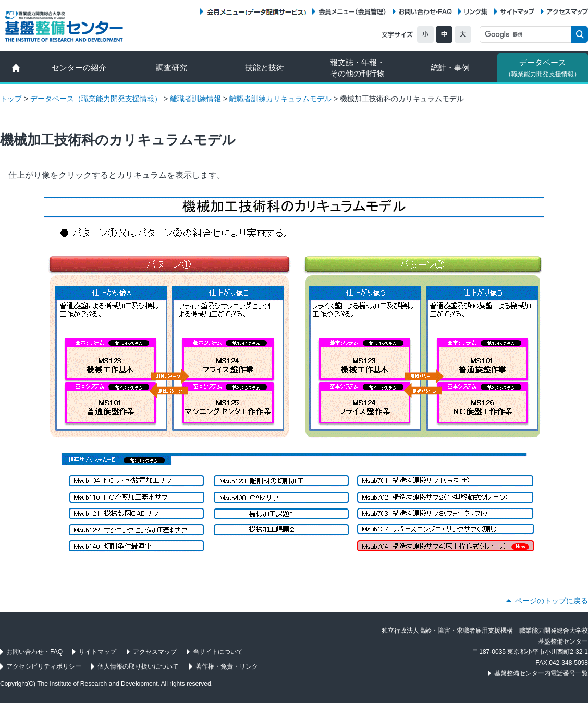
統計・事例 (450, 68)
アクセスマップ (567, 12)
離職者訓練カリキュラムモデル (280, 99)
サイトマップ (517, 12)
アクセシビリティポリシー (44, 666)
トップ (11, 99)
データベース (543, 68)
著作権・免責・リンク (227, 666)
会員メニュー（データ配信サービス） (256, 12)
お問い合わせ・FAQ (425, 12)
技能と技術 (265, 68)
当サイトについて (218, 652)
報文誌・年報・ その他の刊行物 (357, 68)
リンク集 (476, 12)
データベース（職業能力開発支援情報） (96, 99)
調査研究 (171, 68)
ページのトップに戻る (552, 601)
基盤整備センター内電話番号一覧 (541, 673)
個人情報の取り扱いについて (138, 666)
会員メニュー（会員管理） (352, 12)
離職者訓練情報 (195, 99)
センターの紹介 (79, 68)
